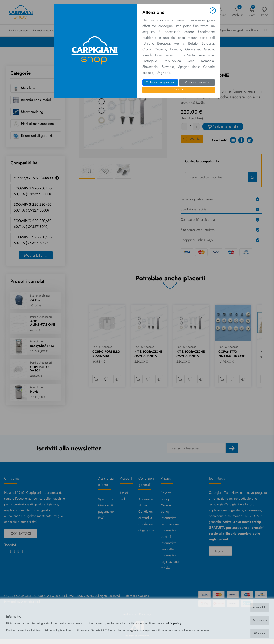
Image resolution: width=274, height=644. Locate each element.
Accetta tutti (259, 607)
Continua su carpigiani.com (160, 82)
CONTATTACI (179, 89)
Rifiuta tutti (259, 633)
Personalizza (259, 620)
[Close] (213, 10)
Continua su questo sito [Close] (197, 82)
